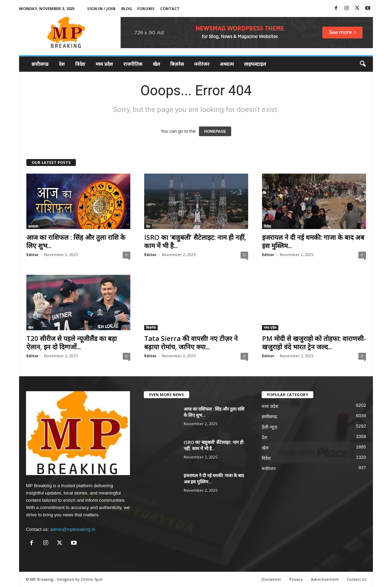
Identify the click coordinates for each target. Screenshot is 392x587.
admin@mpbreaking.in (72, 529)
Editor (32, 255)
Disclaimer (272, 579)
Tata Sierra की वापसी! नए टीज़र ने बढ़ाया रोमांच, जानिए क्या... (191, 343)
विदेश (80, 64)
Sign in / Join (101, 8)
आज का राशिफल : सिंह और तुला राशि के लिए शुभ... (76, 242)
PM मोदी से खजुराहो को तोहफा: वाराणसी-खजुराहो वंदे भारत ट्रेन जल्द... (314, 343)
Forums (146, 8)
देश (62, 64)
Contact (170, 8)
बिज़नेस (177, 64)
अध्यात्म (227, 64)
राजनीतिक (133, 64)
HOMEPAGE (215, 131)
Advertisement (325, 579)
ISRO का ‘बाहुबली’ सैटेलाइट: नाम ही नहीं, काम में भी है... (195, 242)
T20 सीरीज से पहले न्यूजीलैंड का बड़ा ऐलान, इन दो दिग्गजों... (72, 343)
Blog (127, 8)
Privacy (296, 579)
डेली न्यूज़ (269, 427)
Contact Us (356, 579)
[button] (363, 64)
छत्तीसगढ (40, 64)
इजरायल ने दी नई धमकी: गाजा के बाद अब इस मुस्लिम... (313, 242)
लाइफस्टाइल (255, 64)
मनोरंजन (202, 64)
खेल (156, 64)
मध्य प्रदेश (104, 64)
